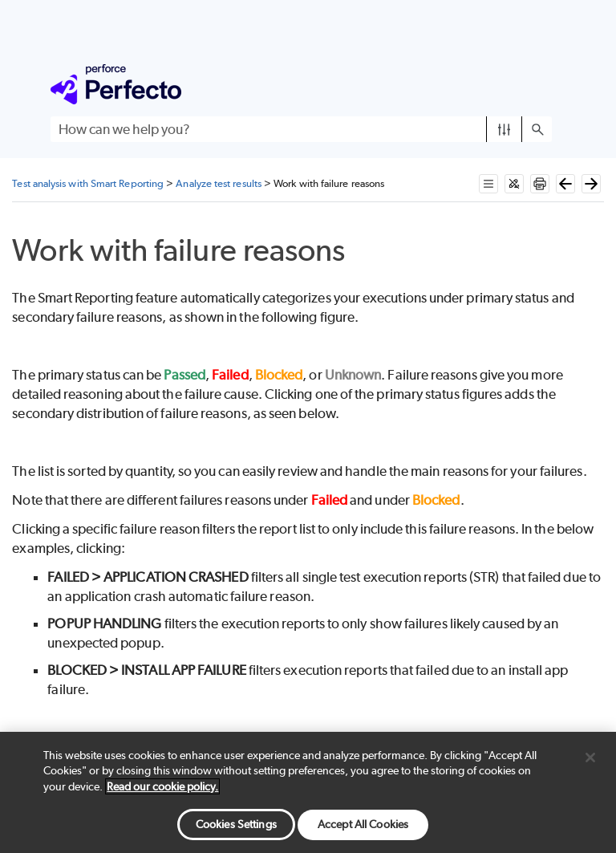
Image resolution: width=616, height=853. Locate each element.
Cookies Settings (236, 824)
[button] (504, 129)
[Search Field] (301, 129)
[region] (308, 792)
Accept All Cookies (363, 824)
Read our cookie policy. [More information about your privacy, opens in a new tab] (162, 786)
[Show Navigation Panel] (543, 84)
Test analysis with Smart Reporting (88, 183)
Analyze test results (219, 183)
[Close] (590, 758)
